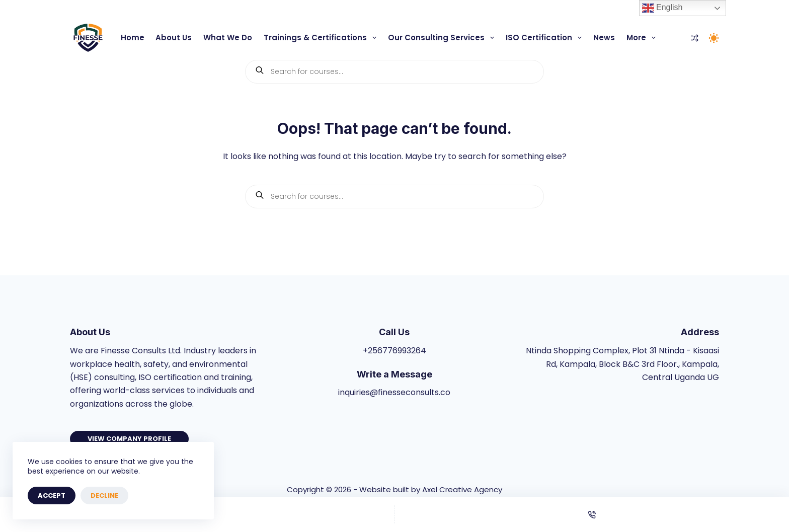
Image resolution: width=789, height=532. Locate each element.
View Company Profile (129, 439)
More (643, 38)
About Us (174, 37)
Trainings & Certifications (322, 38)
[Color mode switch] (714, 38)
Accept (52, 496)
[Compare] (695, 38)
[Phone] (592, 514)
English (662, 8)
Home (133, 37)
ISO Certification (546, 38)
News (604, 37)
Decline (104, 496)
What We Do (228, 37)
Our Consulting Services (443, 38)
